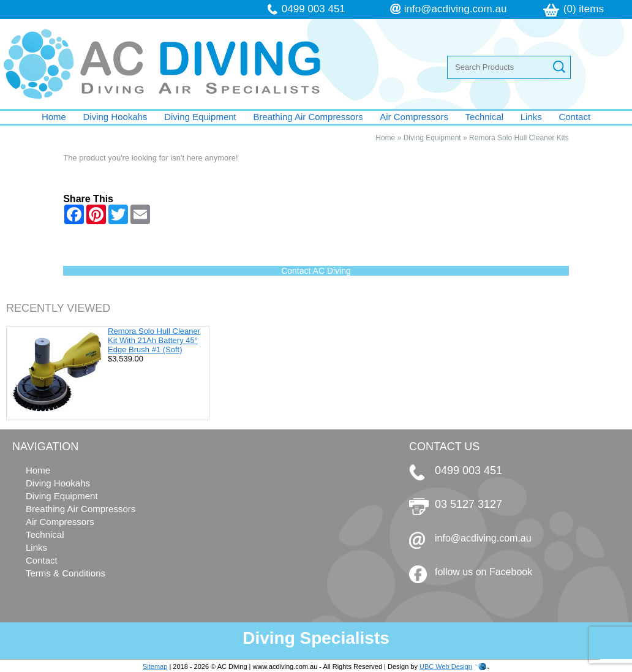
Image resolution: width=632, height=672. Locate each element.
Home (54, 117)
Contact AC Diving (316, 271)
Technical (485, 117)
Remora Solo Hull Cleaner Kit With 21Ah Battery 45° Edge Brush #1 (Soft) (154, 340)
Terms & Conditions (66, 573)
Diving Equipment (200, 117)
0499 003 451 (314, 9)
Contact (574, 117)
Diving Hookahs (115, 117)
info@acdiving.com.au (456, 9)
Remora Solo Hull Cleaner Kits (519, 138)
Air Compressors (414, 117)
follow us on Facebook (483, 572)
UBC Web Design (446, 666)
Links (531, 117)
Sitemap (155, 666)
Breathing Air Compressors (308, 117)
